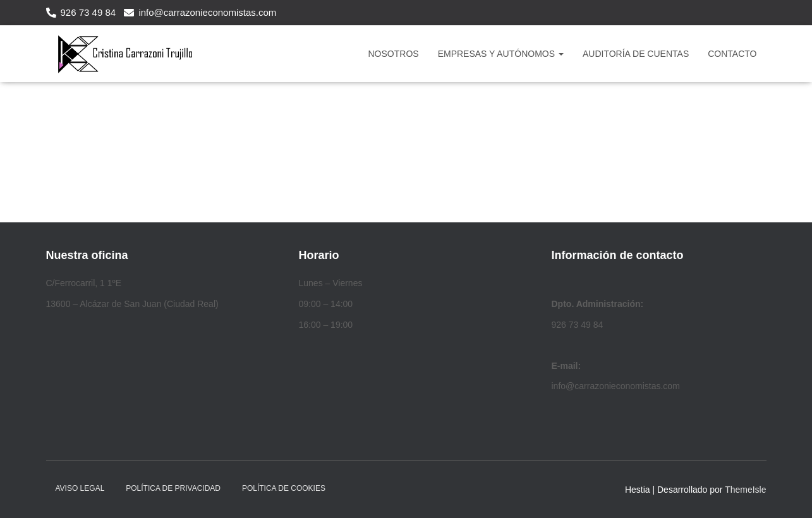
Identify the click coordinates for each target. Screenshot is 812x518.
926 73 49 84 (88, 12)
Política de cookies (284, 488)
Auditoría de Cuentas (636, 54)
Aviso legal (80, 488)
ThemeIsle (745, 490)
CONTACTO (732, 54)
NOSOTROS (394, 54)
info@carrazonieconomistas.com (207, 12)
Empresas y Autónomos (501, 54)
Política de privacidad (173, 488)
